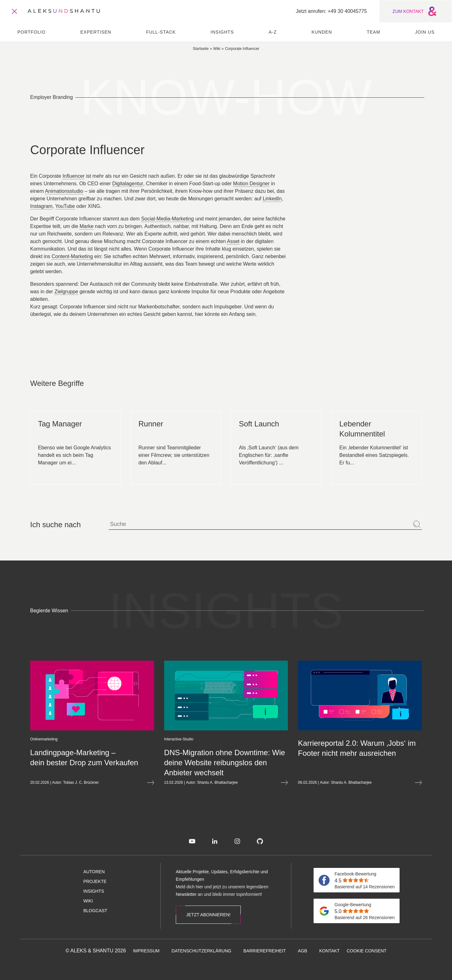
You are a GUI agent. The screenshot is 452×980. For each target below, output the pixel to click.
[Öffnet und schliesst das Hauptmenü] (14, 11)
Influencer (73, 176)
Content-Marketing (72, 256)
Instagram (41, 206)
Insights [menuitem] (222, 32)
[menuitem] (192, 841)
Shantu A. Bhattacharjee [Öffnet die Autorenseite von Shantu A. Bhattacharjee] (194, 782)
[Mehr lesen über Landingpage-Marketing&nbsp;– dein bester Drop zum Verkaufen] (69, 758)
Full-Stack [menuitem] (161, 32)
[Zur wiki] (217, 48)
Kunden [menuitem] (322, 32)
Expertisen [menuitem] (96, 32)
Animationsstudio (64, 191)
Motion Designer (252, 184)
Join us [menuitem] (425, 32)
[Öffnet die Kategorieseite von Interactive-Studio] (156, 739)
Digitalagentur (128, 184)
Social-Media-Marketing (168, 219)
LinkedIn (272, 199)
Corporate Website (363, 192)
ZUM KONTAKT (416, 11)
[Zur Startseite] (64, 11)
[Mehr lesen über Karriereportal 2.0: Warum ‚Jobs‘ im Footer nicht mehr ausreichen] (337, 748)
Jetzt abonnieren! (208, 915)
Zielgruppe (66, 292)
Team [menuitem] (373, 32)
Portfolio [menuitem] (31, 32)
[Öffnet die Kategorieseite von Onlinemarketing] (21, 739)
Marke (86, 226)
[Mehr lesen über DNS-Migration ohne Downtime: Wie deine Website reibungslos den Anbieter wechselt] (203, 763)
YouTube (65, 206)
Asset (233, 241)
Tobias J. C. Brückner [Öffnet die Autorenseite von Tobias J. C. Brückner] (58, 782)
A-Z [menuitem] (273, 32)
